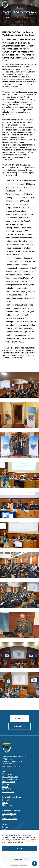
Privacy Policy (24, 865)
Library (5, 802)
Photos (5, 827)
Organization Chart (10, 777)
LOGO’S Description (11, 789)
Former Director (9, 782)
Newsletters (7, 805)
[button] (36, 5)
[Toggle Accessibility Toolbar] (35, 864)
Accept (19, 848)
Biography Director (10, 779)
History (5, 787)
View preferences (19, 860)
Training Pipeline (9, 814)
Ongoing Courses (10, 819)
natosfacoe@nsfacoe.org (12, 766)
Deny (19, 854)
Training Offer (8, 816)
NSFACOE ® (11, 17)
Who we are (7, 774)
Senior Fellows (8, 792)
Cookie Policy (15, 865)
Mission (6, 784)
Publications (7, 800)
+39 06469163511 (15, 761)
